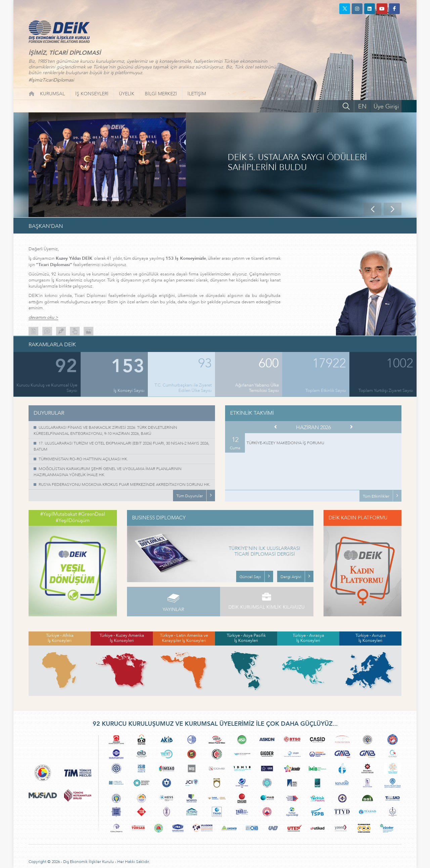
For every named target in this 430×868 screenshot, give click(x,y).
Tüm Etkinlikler (376, 496)
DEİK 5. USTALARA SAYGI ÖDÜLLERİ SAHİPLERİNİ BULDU (297, 163)
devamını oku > (43, 318)
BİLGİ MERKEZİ (161, 94)
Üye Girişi (386, 107)
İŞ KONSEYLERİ (92, 94)
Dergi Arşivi (291, 577)
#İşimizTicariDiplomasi (51, 80)
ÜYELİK (127, 94)
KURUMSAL (52, 94)
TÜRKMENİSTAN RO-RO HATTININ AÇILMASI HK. (83, 459)
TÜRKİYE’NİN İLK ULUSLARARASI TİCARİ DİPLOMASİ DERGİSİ (265, 552)
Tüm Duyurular (190, 496)
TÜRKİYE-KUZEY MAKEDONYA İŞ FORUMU (285, 443)
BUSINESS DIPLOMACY (159, 518)
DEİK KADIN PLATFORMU (358, 518)
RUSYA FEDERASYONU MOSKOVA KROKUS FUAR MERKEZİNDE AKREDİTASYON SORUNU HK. (124, 484)
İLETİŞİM (197, 94)
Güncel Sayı (250, 577)
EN (362, 107)
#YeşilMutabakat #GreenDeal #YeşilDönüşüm (73, 517)
